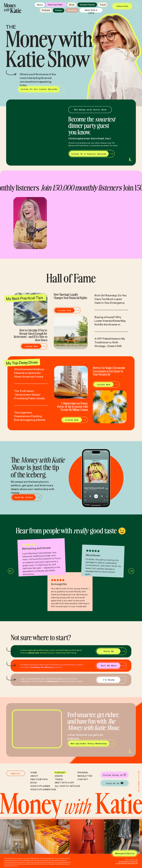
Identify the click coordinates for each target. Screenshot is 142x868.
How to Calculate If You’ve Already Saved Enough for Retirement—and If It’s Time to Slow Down (31, 335)
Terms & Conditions (124, 862)
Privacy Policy (134, 862)
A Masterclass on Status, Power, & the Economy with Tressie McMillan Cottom (73, 406)
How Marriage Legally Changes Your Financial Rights (70, 296)
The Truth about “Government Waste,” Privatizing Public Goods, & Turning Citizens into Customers (30, 398)
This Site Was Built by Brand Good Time (127, 863)
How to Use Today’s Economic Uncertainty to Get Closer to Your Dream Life (109, 371)
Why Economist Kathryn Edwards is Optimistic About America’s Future (29, 373)
